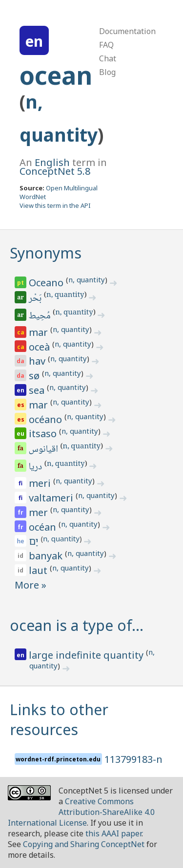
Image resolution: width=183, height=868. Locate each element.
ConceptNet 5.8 (55, 171)
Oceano (47, 283)
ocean (56, 75)
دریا (36, 467)
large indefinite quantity (87, 655)
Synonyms (46, 253)
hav (38, 361)
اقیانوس (44, 450)
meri (41, 483)
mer (40, 512)
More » (30, 585)
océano (47, 419)
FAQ (106, 45)
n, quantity (87, 279)
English (52, 162)
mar (40, 332)
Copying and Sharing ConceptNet (84, 844)
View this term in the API (55, 205)
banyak (47, 556)
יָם (35, 541)
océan (44, 527)
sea (38, 390)
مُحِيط (41, 316)
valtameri (52, 498)
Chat (108, 58)
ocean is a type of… (77, 625)
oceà (41, 347)
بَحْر (36, 299)
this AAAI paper (113, 833)
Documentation (127, 31)
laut (39, 570)
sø (35, 376)
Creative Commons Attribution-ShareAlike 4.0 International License (81, 812)
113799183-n (133, 759)
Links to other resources (59, 720)
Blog (107, 72)
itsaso (44, 434)
